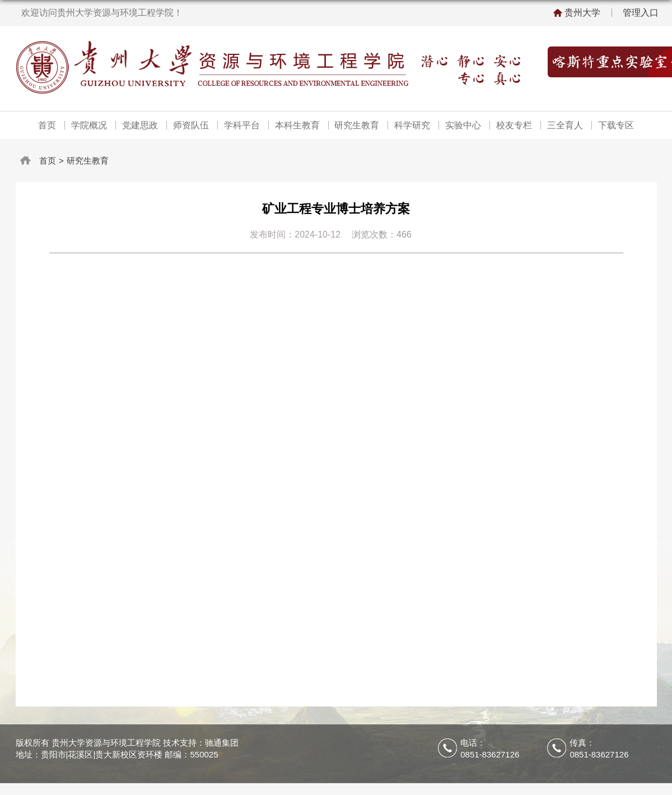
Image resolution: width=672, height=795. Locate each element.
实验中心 (463, 125)
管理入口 (641, 13)
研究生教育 (357, 125)
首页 (48, 125)
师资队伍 (191, 125)
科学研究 (412, 125)
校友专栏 (514, 125)
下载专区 (615, 125)
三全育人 (564, 125)
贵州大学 (582, 13)
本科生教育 (297, 125)
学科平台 (242, 125)
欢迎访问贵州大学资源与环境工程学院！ (102, 13)
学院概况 (90, 125)
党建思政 (140, 125)
